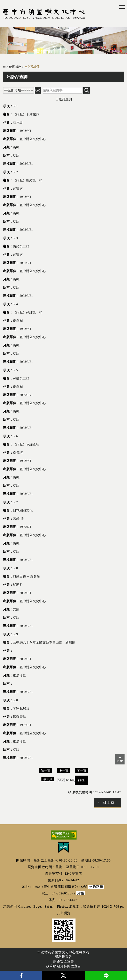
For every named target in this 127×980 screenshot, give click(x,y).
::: (4, 67)
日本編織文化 (23, 510)
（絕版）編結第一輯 (28, 180)
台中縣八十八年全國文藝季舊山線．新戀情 (44, 642)
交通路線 (96, 887)
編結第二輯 (21, 246)
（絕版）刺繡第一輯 (28, 312)
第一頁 (45, 771)
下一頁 (82, 771)
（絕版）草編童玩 (26, 444)
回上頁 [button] (109, 803)
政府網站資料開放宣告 (64, 966)
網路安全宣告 (64, 961)
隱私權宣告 (63, 957)
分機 (80, 893)
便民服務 (16, 67)
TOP (120, 761)
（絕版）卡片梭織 (26, 114)
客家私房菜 (21, 708)
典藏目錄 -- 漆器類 (26, 576)
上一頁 (63, 771)
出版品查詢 (32, 67)
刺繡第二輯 (21, 378)
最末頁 (48, 779)
